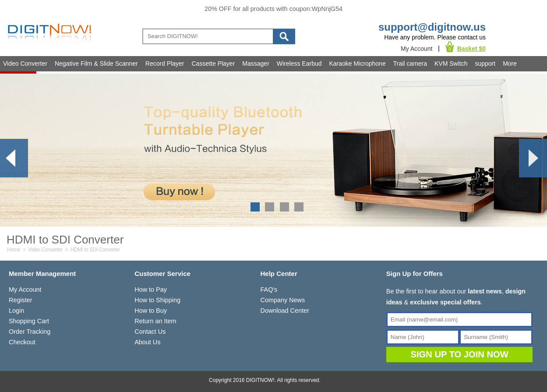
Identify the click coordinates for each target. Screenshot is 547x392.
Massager (256, 64)
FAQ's (269, 290)
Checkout (22, 342)
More (510, 64)
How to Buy (151, 311)
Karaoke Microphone (358, 64)
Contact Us (150, 332)
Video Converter (25, 64)
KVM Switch (451, 64)
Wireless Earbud (299, 64)
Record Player (165, 64)
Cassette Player (214, 64)
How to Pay (151, 290)
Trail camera (410, 64)
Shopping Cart (29, 321)
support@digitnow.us (432, 27)
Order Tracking (30, 332)
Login (16, 311)
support (485, 64)
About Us (147, 342)
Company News (283, 300)
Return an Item (155, 321)
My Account (416, 49)
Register (21, 300)
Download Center (285, 311)
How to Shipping (157, 300)
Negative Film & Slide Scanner (96, 64)
